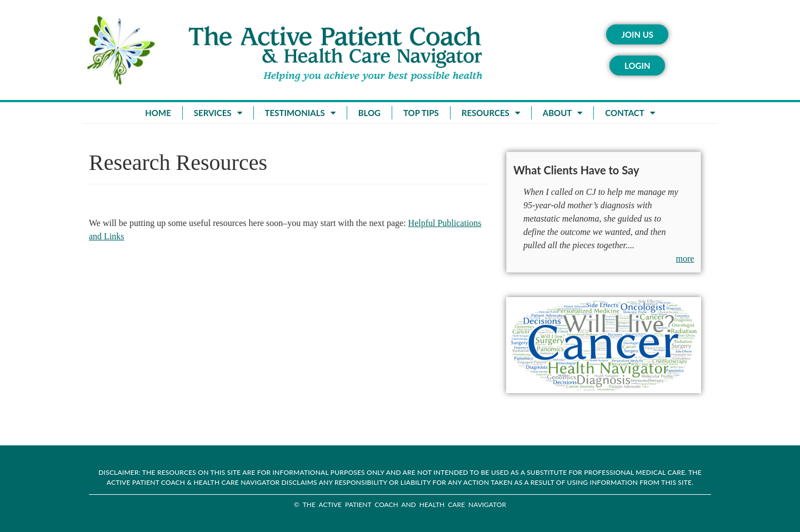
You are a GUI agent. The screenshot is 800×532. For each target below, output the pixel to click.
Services (218, 113)
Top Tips (421, 113)
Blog (369, 113)
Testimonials (300, 113)
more (685, 259)
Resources (491, 113)
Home (158, 113)
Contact (630, 113)
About (563, 113)
